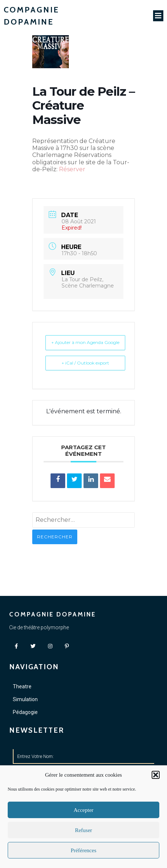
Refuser (84, 830)
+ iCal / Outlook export (85, 363)
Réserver (72, 169)
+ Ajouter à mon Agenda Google (85, 342)
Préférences (83, 850)
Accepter (83, 810)
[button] (156, 775)
